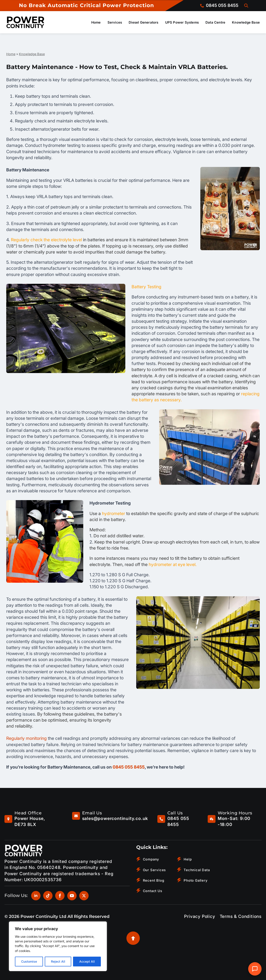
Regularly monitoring (27, 738)
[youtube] (72, 896)
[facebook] (60, 896)
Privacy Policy (200, 916)
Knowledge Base (246, 22)
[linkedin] (36, 896)
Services (115, 22)
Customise (29, 961)
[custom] (48, 896)
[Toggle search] (246, 6)
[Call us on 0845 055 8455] (219, 5)
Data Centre (215, 22)
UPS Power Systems (182, 22)
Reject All (58, 961)
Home (96, 22)
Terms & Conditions (241, 916)
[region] (58, 946)
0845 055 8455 (129, 767)
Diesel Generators (143, 22)
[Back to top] (133, 938)
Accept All (87, 961)
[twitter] (84, 896)
